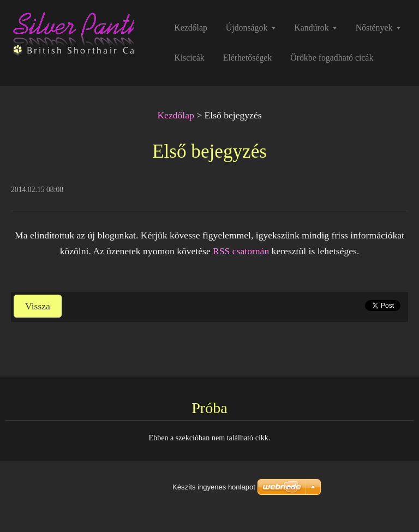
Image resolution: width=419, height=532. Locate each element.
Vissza (38, 306)
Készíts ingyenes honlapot (214, 487)
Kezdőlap (175, 115)
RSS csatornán (241, 251)
